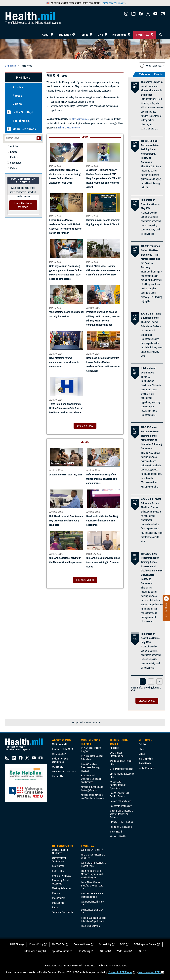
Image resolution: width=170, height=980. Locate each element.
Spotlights (15, 163)
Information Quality (34, 951)
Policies (56, 893)
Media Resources (24, 129)
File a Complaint (89, 926)
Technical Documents (63, 912)
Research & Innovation (121, 827)
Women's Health (118, 836)
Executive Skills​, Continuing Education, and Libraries (92, 779)
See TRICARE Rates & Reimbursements (92, 895)
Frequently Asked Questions (61, 882)
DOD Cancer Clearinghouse (117, 754)
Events (14, 152)
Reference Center (63, 846)
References (119, 35)
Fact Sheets (58, 866)
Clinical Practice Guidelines (60, 852)
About (46, 35)
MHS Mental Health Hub (121, 769)
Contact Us (58, 776)
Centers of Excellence (120, 801)
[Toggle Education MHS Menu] (74, 35)
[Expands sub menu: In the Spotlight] (9, 112)
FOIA (123, 944)
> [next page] (160, 682)
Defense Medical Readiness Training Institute (90, 767)
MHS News (23, 78)
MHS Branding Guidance (64, 772)
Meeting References (62, 888)
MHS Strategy (59, 754)
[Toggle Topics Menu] (91, 35)
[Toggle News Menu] (106, 35)
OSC (140, 951)
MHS (100, 35)
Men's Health (116, 832)
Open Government (60, 951)
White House (123, 951)
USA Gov (103, 951)
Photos (17, 96)
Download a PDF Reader (120, 972)
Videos (17, 104)
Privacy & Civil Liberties (121, 822)
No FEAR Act (59, 944)
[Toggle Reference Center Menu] (129, 35)
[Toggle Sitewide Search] (161, 35)
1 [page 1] (143, 682)
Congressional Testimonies (59, 860)
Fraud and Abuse (82, 944)
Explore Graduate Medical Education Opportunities (93, 920)
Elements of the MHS (63, 749)
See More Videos (85, 580)
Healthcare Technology (121, 806)
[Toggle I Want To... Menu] (152, 35)
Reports (56, 907)
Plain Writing (84, 951)
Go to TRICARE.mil (90, 850)
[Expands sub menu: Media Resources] (9, 129)
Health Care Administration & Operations (118, 785)
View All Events (147, 701)
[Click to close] (166, 599)
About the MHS (62, 740)
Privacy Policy (36, 944)
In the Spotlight (23, 112)
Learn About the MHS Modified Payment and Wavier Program (92, 874)
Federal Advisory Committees (60, 760)
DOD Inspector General (145, 944)
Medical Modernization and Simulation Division (92, 797)
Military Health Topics (119, 742)
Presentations (59, 898)
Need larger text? (152, 66)
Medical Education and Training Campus (92, 789)
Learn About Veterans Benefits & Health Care (92, 884)
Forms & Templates (62, 876)
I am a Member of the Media (23, 205)
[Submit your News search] (39, 138)
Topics (84, 35)
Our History (58, 767)
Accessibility (105, 944)
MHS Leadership (60, 744)
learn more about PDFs (150, 972)
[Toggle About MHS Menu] (52, 35)
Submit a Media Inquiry (69, 128)
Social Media (21, 121)
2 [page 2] (151, 682)
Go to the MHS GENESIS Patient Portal (93, 864)
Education (65, 35)
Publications (58, 903)
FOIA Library (58, 871)
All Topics (114, 748)
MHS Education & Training (92, 742)
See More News (85, 426)
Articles (18, 87)
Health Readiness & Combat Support (119, 795)
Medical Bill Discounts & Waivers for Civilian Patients (122, 814)
